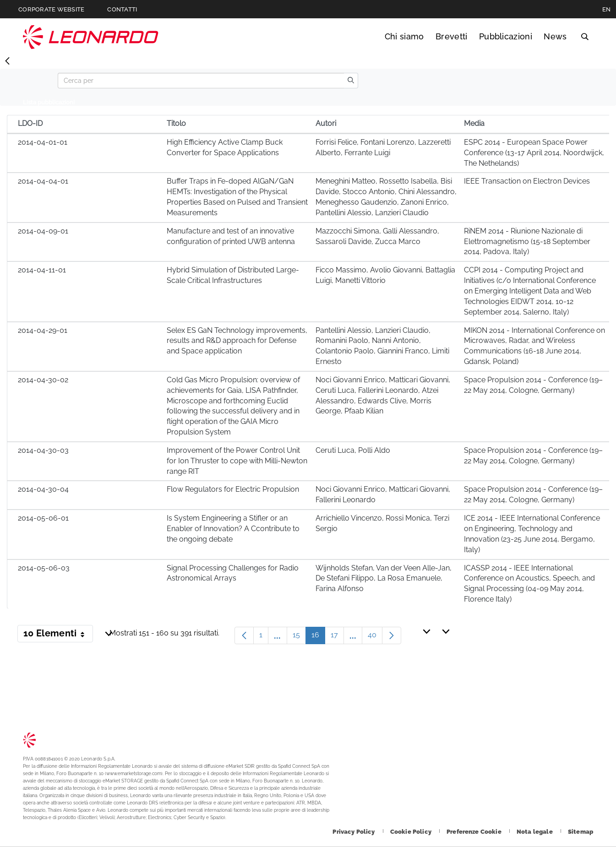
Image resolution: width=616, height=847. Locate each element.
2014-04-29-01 (43, 330)
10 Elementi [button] (58, 635)
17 (337, 637)
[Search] (201, 81)
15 (299, 637)
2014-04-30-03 (43, 450)
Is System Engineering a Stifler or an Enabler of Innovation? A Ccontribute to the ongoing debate (233, 529)
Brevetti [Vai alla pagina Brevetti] (452, 36)
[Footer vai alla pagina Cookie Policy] (412, 832)
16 (318, 637)
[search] (351, 81)
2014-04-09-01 (43, 231)
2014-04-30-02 (43, 380)
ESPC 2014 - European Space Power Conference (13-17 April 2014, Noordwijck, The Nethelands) (534, 153)
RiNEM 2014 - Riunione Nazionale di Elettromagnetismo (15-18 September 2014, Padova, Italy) (527, 242)
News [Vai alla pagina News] (555, 36)
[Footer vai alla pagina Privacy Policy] (354, 832)
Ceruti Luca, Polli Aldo (353, 450)
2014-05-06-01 (43, 518)
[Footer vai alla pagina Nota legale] (535, 832)
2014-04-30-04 (43, 489)
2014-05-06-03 (44, 568)
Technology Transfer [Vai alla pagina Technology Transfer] (91, 37)
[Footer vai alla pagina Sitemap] (581, 832)
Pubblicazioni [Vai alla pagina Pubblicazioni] (506, 36)
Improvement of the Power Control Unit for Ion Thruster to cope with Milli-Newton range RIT (237, 461)
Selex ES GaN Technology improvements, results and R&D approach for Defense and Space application (237, 341)
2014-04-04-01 (43, 181)
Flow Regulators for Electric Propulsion (233, 489)
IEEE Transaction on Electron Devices (527, 181)
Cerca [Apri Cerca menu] (585, 37)
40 (375, 637)
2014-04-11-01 (42, 270)
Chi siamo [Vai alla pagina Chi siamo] (404, 36)
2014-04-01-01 (43, 142)
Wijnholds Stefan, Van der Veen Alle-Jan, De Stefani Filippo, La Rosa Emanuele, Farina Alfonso (384, 578)
